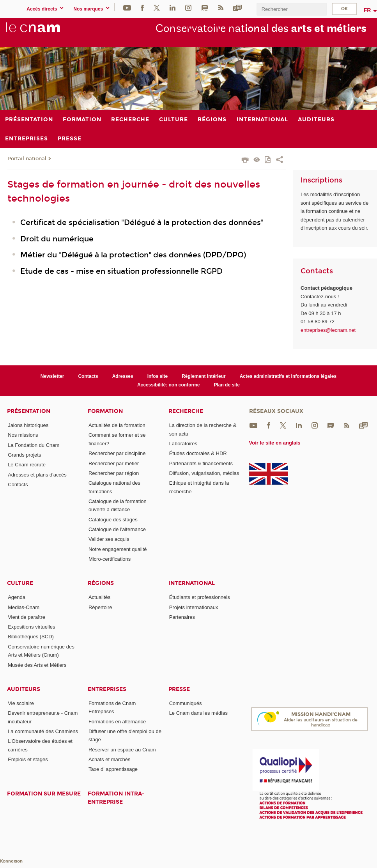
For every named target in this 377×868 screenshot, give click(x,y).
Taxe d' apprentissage (113, 769)
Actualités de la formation (117, 425)
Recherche (186, 411)
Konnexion (11, 861)
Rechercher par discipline (117, 453)
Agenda (17, 597)
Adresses (123, 376)
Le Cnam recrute (27, 465)
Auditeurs (24, 689)
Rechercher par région (114, 473)
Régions (101, 583)
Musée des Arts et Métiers (37, 665)
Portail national (27, 159)
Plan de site (227, 385)
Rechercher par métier (114, 463)
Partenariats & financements (201, 463)
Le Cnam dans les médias (198, 713)
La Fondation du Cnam (34, 445)
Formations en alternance (117, 722)
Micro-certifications (110, 559)
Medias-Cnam (24, 607)
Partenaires (182, 617)
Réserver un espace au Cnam (122, 750)
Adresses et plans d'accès (37, 475)
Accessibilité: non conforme (169, 385)
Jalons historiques (28, 425)
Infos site (158, 376)
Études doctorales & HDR (198, 453)
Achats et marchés (110, 759)
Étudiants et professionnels (200, 597)
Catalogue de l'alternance (117, 529)
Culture (20, 583)
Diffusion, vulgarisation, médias (204, 473)
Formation (105, 411)
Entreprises (107, 689)
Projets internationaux (194, 607)
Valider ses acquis (109, 539)
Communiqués (186, 703)
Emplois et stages (28, 759)
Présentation (29, 411)
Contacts (88, 376)
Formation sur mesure (44, 794)
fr (367, 10)
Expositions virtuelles (31, 627)
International (192, 583)
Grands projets (24, 455)
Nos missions (23, 435)
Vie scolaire (21, 703)
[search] (292, 9)
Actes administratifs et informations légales (288, 376)
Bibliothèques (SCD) (31, 637)
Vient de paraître (27, 617)
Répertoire (100, 607)
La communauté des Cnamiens (43, 731)
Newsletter (52, 376)
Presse (179, 689)
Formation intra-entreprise (116, 798)
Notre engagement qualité (118, 549)
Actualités (99, 597)
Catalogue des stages (113, 520)
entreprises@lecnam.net (328, 330)
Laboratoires (183, 444)
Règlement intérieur (204, 376)
